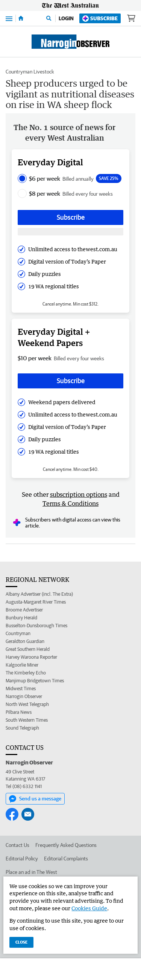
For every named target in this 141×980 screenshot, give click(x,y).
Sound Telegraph (22, 728)
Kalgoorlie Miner (22, 665)
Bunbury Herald (21, 618)
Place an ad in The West (31, 872)
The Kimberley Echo (26, 673)
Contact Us (17, 845)
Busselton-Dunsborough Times (36, 626)
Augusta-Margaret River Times (36, 602)
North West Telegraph (27, 704)
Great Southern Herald (28, 649)
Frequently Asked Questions (66, 845)
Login (66, 18)
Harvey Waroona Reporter (31, 657)
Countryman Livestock (30, 72)
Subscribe (100, 19)
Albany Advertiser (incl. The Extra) (39, 594)
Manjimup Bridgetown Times (35, 681)
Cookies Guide (89, 908)
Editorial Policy (22, 859)
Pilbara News (19, 712)
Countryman (18, 633)
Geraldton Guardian (25, 641)
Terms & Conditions (70, 503)
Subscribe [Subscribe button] (71, 217)
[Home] (21, 18)
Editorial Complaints (66, 859)
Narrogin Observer (24, 696)
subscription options (79, 494)
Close (21, 942)
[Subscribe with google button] (70, 232)
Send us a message (35, 799)
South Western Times (27, 720)
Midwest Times (21, 689)
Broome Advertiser (24, 610)
